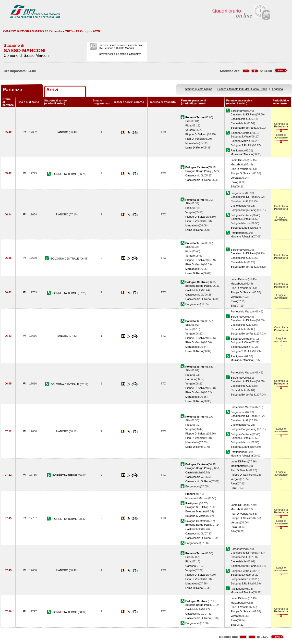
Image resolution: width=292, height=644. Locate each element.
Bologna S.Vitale (241, 136)
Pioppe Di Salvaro (196, 134)
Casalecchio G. (240, 119)
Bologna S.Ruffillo (242, 145)
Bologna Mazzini (241, 141)
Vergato (190, 130)
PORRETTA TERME (65, 174)
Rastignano (238, 150)
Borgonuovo (238, 111)
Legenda (278, 89)
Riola (189, 125)
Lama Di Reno (194, 148)
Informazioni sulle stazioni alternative (120, 54)
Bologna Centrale (241, 133)
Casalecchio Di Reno (243, 114)
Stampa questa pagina (199, 89)
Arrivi (52, 90)
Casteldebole (239, 123)
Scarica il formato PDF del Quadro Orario (242, 89)
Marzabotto (192, 143)
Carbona (191, 379)
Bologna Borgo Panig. (244, 128)
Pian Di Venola (194, 139)
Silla (188, 121)
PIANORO (62, 132)
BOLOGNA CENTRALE (65, 259)
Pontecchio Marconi (243, 311)
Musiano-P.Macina (242, 154)
